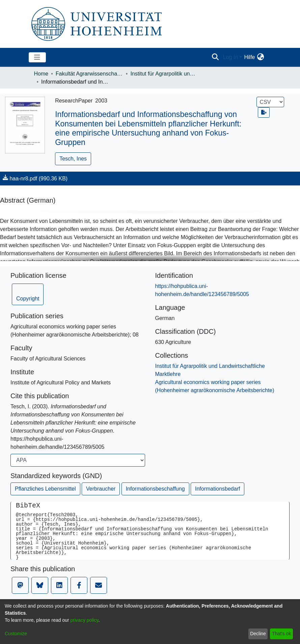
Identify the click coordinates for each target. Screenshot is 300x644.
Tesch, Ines (73, 159)
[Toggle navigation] (37, 57)
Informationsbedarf (217, 489)
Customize (16, 634)
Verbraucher (101, 489)
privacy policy (85, 620)
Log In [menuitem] (230, 57)
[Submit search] (215, 57)
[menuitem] (261, 57)
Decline (258, 634)
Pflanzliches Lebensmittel (45, 489)
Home (41, 74)
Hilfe (249, 57)
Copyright (28, 299)
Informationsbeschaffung (155, 489)
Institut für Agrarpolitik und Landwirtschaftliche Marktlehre (164, 74)
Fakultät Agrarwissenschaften (89, 74)
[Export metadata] (264, 112)
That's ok (281, 634)
